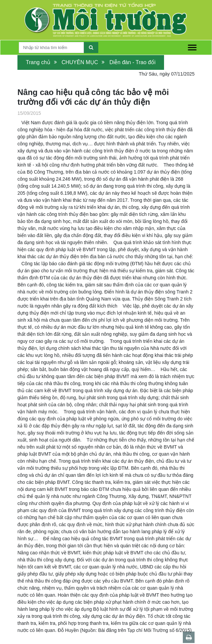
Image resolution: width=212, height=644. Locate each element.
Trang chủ (38, 62)
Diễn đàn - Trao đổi (132, 62)
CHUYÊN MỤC (80, 62)
